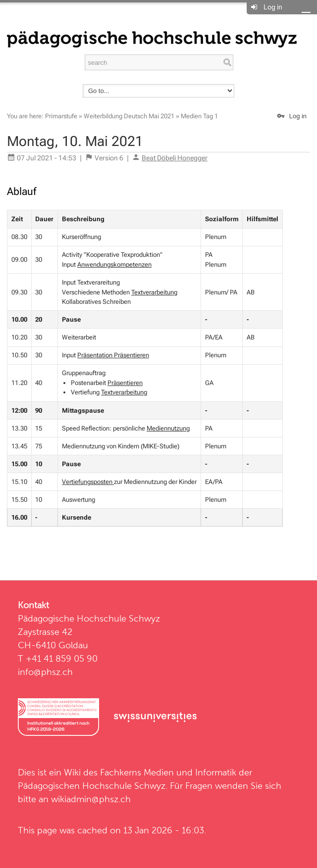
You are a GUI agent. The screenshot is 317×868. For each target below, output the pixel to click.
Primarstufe (61, 116)
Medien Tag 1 (199, 116)
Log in (273, 7)
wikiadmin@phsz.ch (91, 799)
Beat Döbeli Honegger (175, 158)
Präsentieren (125, 383)
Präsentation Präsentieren (113, 355)
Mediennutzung (168, 428)
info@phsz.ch (45, 672)
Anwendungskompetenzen (114, 265)
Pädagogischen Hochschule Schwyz (92, 786)
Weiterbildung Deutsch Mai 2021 (129, 116)
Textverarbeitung (154, 292)
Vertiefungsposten (88, 482)
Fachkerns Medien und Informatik (168, 772)
